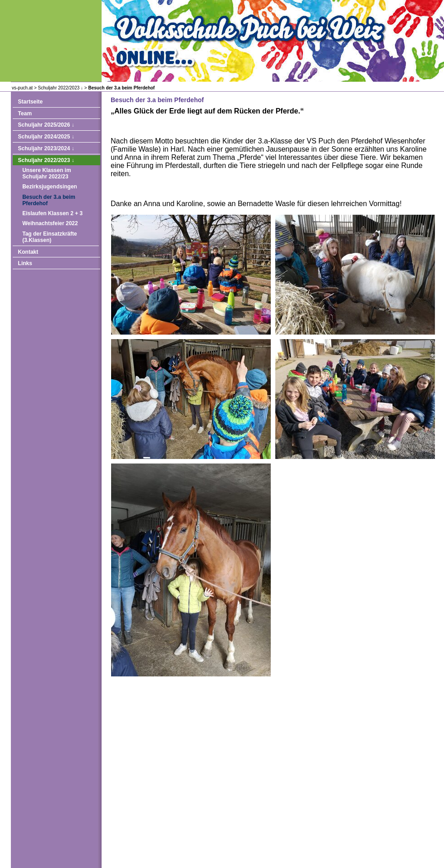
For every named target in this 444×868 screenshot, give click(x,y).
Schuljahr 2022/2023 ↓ (61, 88)
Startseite (31, 102)
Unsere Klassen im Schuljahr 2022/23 (46, 173)
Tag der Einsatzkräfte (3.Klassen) (49, 237)
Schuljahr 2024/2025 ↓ (46, 137)
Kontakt (28, 252)
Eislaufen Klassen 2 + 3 (52, 213)
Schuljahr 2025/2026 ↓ (46, 125)
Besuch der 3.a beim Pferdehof (121, 88)
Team (25, 113)
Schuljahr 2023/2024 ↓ (46, 148)
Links (25, 263)
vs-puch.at (22, 88)
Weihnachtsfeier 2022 (50, 223)
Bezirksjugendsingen (50, 187)
